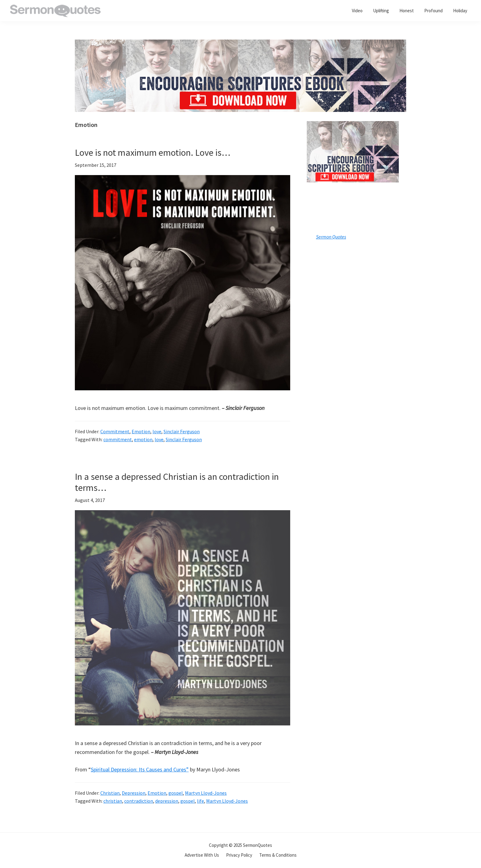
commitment (118, 439)
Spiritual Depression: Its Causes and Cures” (140, 769)
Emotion (141, 431)
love (157, 431)
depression (167, 801)
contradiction (139, 801)
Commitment (115, 431)
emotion (143, 439)
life (200, 801)
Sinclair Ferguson (182, 431)
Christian (110, 793)
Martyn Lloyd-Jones (206, 793)
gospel (176, 793)
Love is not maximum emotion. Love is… (153, 152)
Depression (134, 793)
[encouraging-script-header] (240, 44)
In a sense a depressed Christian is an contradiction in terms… (177, 482)
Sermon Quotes (331, 237)
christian (113, 801)
